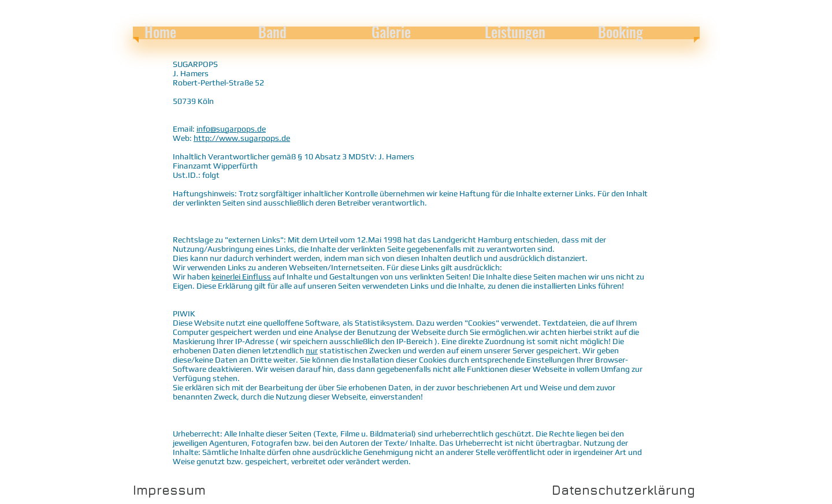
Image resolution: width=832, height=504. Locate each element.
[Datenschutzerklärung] (623, 490)
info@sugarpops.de (231, 129)
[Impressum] (169, 490)
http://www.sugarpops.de (242, 138)
